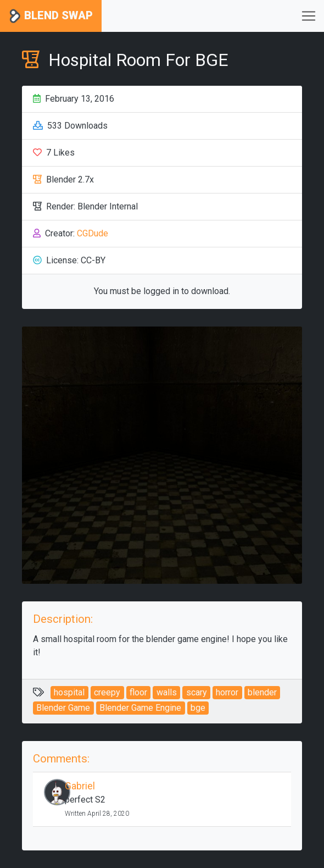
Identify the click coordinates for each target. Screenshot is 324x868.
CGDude (93, 233)
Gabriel (80, 786)
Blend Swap (51, 16)
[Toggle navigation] (309, 16)
